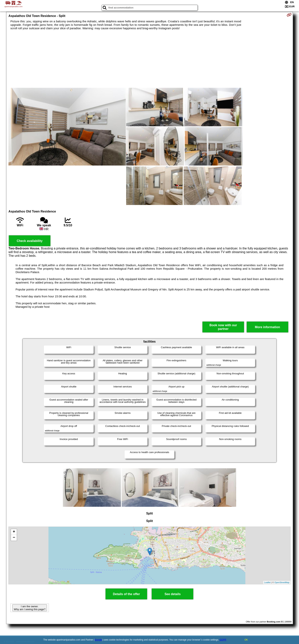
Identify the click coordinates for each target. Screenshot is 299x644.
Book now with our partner (223, 327)
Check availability (30, 241)
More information (268, 327)
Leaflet (267, 582)
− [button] (14, 538)
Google (98, 640)
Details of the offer (126, 594)
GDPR (223, 640)
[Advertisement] (149, 59)
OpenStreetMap (282, 582)
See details (173, 594)
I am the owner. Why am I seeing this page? (30, 608)
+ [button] (14, 532)
